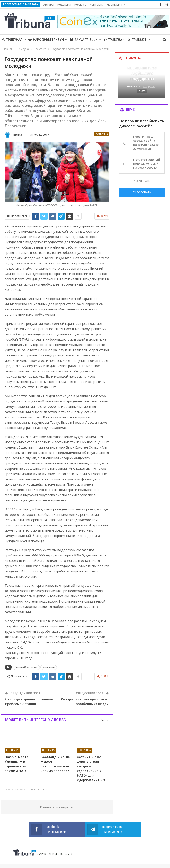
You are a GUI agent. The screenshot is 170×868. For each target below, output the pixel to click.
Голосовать (142, 192)
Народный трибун (46, 40)
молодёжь (49, 667)
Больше (114, 4)
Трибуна (113, 40)
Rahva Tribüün (84, 40)
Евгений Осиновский (26, 667)
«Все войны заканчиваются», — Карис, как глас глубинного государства (142, 68)
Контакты (97, 4)
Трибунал (12, 40)
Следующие (37, 789)
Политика (102, 134)
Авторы (49, 4)
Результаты (142, 181)
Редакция (64, 4)
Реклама (80, 4)
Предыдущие (16, 789)
